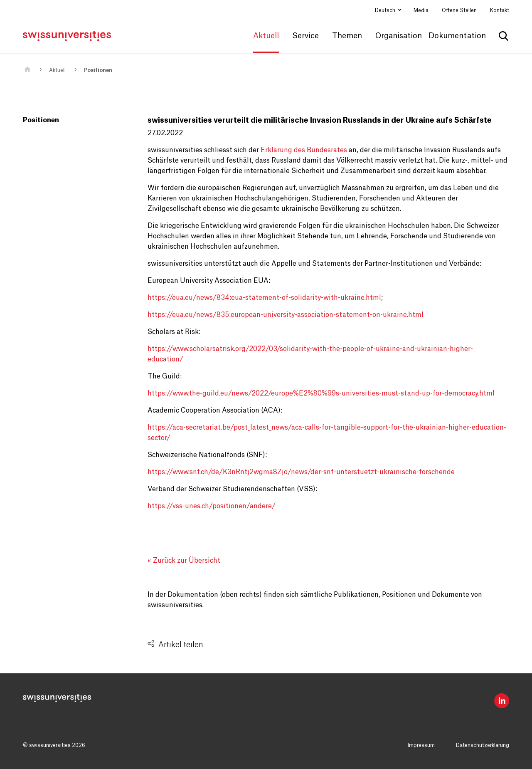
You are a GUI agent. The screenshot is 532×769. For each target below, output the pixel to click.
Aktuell (57, 70)
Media (421, 10)
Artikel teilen (181, 645)
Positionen (98, 70)
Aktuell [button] (266, 36)
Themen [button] (347, 36)
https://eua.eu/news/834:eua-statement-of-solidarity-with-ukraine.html (264, 298)
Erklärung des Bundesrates (304, 150)
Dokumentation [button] (457, 36)
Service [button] (305, 36)
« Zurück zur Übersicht (184, 561)
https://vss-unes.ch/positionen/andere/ (212, 506)
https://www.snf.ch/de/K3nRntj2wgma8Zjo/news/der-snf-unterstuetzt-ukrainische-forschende (301, 472)
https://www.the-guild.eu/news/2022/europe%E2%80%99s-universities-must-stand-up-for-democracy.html (321, 393)
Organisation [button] (399, 36)
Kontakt (500, 10)
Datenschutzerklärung (483, 745)
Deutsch (386, 10)
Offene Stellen (459, 10)
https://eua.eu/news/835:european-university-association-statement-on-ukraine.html (286, 315)
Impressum (421, 745)
